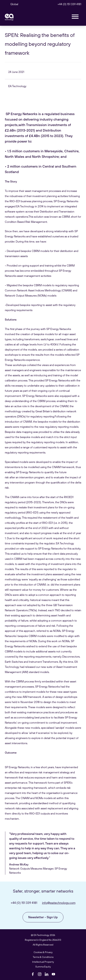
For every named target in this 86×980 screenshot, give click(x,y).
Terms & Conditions (43, 957)
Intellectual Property (43, 962)
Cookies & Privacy (43, 952)
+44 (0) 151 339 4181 (69, 4)
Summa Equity (43, 967)
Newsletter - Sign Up (43, 917)
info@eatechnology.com (59, 903)
